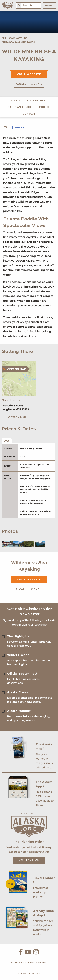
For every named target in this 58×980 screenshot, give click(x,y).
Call (21, 84)
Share (18, 128)
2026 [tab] (7, 441)
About (16, 101)
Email (36, 84)
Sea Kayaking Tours (14, 38)
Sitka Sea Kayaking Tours (18, 42)
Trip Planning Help (29, 842)
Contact (29, 114)
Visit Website (29, 74)
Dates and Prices (20, 107)
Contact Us (29, 860)
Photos (45, 107)
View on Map (17, 418)
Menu (49, 6)
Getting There (37, 101)
